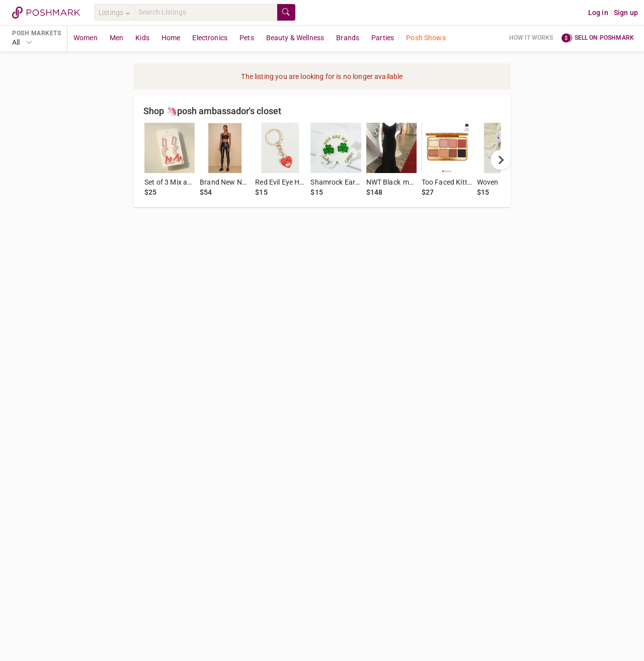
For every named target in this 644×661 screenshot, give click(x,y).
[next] (501, 160)
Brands (348, 38)
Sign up (626, 13)
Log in (598, 13)
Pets (247, 38)
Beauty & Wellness (295, 38)
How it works (531, 38)
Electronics (210, 38)
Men (116, 38)
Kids (142, 38)
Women (86, 38)
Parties (383, 38)
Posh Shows (426, 38)
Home (171, 38)
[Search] (206, 12)
